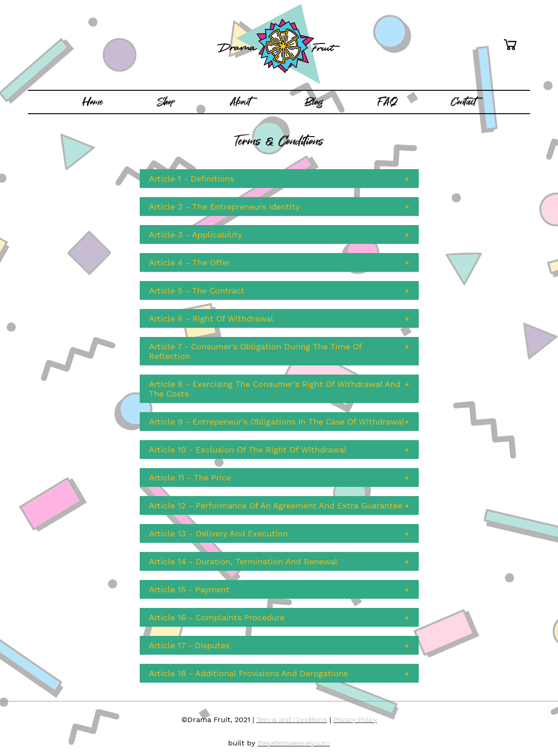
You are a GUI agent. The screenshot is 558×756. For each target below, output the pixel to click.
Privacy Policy (355, 720)
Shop (166, 102)
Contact (463, 102)
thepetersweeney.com (294, 743)
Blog (314, 102)
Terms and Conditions (292, 720)
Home (93, 102)
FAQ (387, 102)
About (240, 102)
